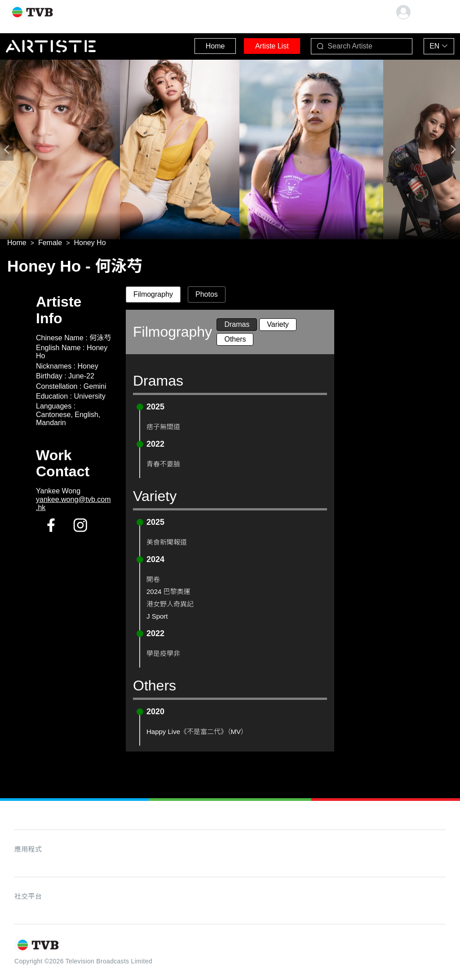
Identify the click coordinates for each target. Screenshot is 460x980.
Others (235, 341)
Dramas (237, 326)
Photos (207, 296)
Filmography (153, 296)
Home (197, 45)
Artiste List (260, 45)
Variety (278, 326)
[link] (17, 244)
